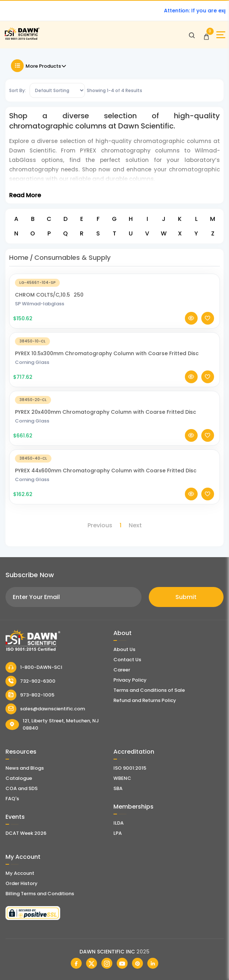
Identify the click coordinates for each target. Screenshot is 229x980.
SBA (118, 788)
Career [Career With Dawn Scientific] (122, 670)
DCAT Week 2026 (26, 833)
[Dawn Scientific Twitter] (92, 963)
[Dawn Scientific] (22, 39)
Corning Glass (32, 362)
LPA (118, 833)
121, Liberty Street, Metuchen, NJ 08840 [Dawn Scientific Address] (52, 724)
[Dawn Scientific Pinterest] (137, 963)
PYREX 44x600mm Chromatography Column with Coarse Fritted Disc (106, 471)
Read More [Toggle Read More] (25, 195)
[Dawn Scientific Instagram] (107, 963)
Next (135, 525)
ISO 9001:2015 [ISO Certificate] (130, 768)
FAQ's (12, 799)
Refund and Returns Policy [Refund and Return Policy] (145, 700)
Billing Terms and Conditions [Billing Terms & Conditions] (40, 894)
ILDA (119, 823)
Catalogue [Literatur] (19, 778)
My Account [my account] (20, 873)
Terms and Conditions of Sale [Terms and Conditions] (149, 690)
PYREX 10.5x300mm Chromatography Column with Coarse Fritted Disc (107, 353)
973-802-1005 (30, 695)
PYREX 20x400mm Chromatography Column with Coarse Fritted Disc (106, 412)
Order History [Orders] (22, 883)
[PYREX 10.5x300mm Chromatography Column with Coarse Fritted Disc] (114, 341)
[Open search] (192, 35)
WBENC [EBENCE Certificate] (122, 778)
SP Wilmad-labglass (40, 304)
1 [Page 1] (121, 525)
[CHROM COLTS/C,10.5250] (114, 282)
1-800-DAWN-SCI (34, 667)
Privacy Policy (130, 680)
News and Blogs (25, 768)
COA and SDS (22, 788)
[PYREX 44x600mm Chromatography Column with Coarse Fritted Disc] (114, 458)
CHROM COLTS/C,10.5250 (49, 295)
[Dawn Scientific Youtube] (122, 963)
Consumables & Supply (72, 257)
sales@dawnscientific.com (45, 709)
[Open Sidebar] (221, 35)
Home (19, 257)
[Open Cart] (206, 35)
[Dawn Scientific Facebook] (76, 963)
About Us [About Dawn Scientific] (124, 649)
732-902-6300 (30, 681)
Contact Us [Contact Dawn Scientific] (127, 660)
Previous (100, 525)
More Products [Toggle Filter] (39, 66)
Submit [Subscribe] (186, 597)
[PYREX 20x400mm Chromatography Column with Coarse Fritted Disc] (114, 399)
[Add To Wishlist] (208, 318)
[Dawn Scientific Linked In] (153, 963)
